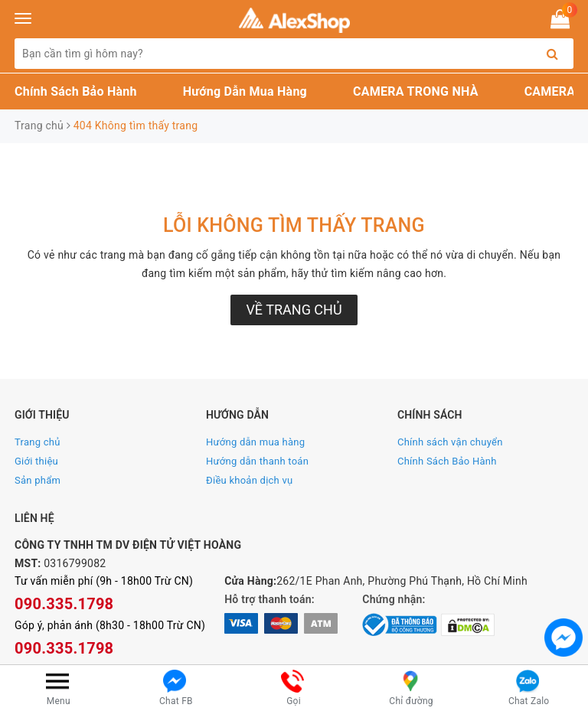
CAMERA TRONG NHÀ (416, 91)
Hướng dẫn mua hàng (255, 442)
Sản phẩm (38, 480)
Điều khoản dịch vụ (249, 480)
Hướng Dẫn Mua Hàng (245, 91)
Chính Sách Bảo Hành (76, 91)
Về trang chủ (294, 310)
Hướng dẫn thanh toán (257, 461)
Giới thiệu (36, 461)
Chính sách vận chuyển (450, 442)
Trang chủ (38, 442)
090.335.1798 (64, 604)
